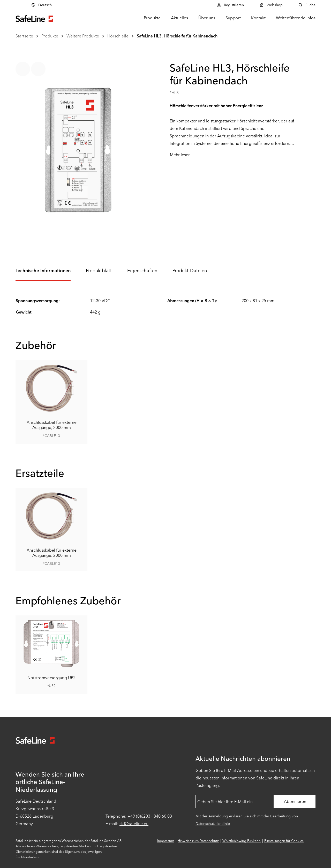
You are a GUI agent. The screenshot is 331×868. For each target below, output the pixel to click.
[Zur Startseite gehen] (34, 18)
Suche (307, 5)
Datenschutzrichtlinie (213, 824)
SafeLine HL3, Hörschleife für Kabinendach (177, 36)
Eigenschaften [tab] (142, 271)
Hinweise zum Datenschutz (198, 841)
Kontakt (258, 18)
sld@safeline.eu (134, 824)
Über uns (207, 18)
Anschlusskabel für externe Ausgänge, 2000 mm (52, 425)
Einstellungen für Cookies (284, 841)
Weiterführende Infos (296, 18)
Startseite (24, 36)
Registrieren (230, 5)
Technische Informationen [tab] (43, 271)
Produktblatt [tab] (99, 271)
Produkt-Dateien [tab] (190, 271)
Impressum (166, 841)
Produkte (152, 18)
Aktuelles (179, 18)
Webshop (271, 5)
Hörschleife (118, 36)
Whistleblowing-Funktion (242, 841)
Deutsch (41, 5)
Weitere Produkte (83, 36)
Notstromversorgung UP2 (51, 678)
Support (233, 18)
